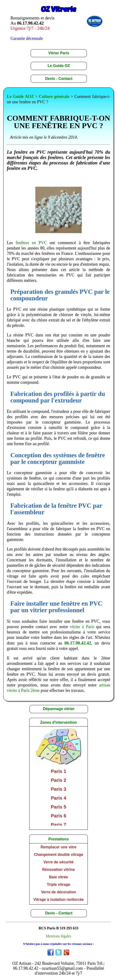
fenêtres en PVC (31, 243)
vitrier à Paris (82, 627)
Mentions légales (59, 936)
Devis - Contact (59, 79)
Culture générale (54, 97)
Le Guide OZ (59, 66)
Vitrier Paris (59, 53)
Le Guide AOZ (20, 97)
